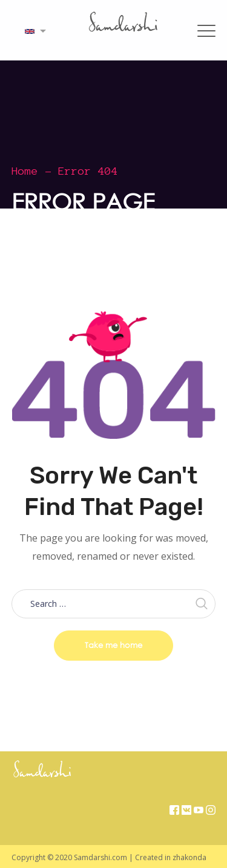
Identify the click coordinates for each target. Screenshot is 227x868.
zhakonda (189, 857)
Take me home (113, 645)
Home (25, 171)
